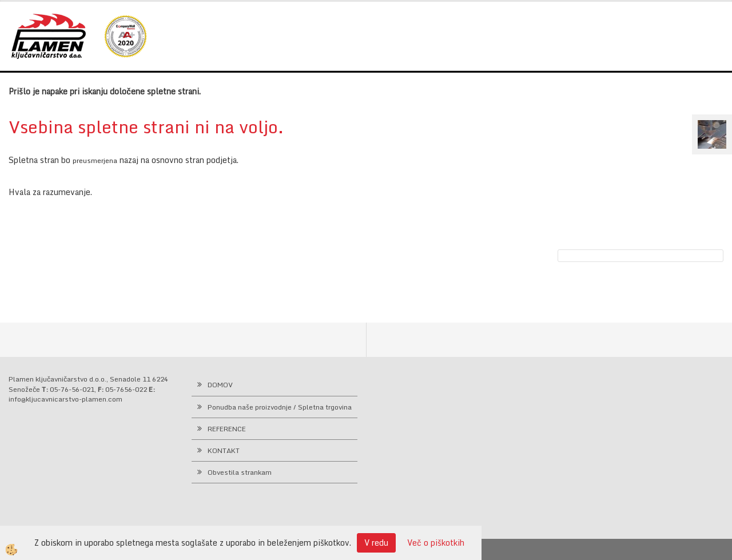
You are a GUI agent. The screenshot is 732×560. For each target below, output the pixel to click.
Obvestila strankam (240, 472)
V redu (376, 543)
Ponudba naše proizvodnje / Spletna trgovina (280, 407)
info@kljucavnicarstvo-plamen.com (65, 399)
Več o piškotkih (436, 543)
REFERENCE (227, 429)
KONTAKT (224, 450)
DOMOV (220, 385)
